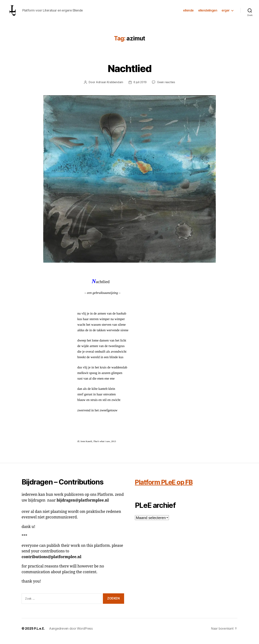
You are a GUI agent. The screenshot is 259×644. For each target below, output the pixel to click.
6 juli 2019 (140, 87)
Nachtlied (129, 73)
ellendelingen (208, 13)
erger (226, 13)
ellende (188, 13)
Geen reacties (167, 87)
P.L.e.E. (39, 634)
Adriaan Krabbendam (109, 87)
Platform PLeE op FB (168, 487)
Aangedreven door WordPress (71, 634)
